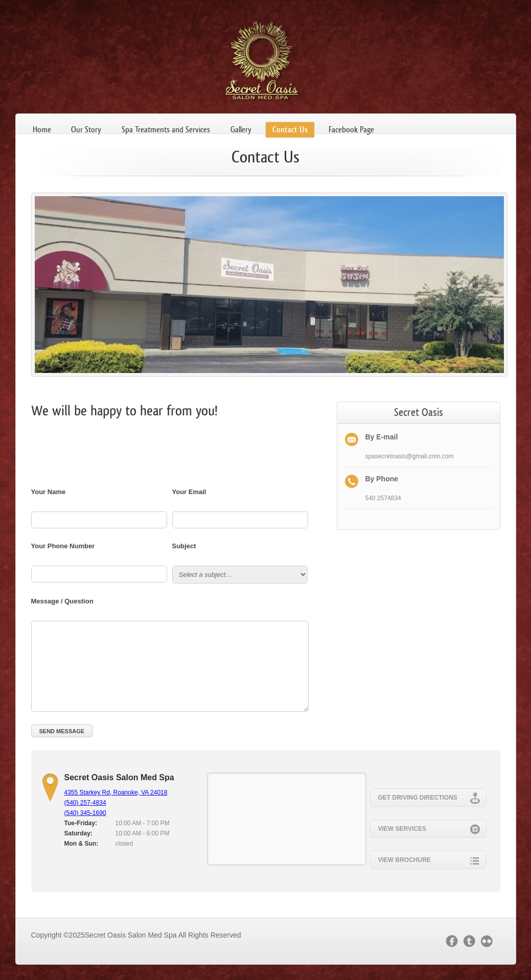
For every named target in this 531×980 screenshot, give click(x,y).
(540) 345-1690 (85, 813)
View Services (429, 828)
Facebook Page (351, 130)
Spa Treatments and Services (166, 130)
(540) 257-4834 (85, 803)
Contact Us (290, 130)
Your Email (189, 492)
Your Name (49, 492)
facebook (452, 941)
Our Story (86, 130)
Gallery (241, 130)
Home (42, 130)
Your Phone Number (63, 546)
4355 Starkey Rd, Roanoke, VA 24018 (116, 792)
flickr (489, 941)
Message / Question (62, 601)
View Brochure (429, 859)
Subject (184, 546)
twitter (469, 941)
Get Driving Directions (429, 797)
